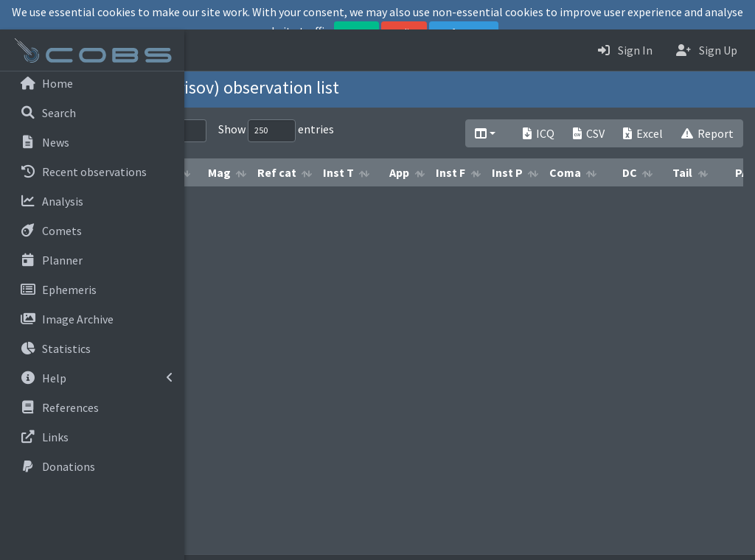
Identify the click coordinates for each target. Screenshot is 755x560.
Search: (288, 131)
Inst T (512, 200)
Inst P (681, 200)
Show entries (450, 131)
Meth (334, 200)
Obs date (269, 200)
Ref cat (451, 200)
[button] (207, 50)
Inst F (624, 200)
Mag (393, 200)
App (573, 200)
